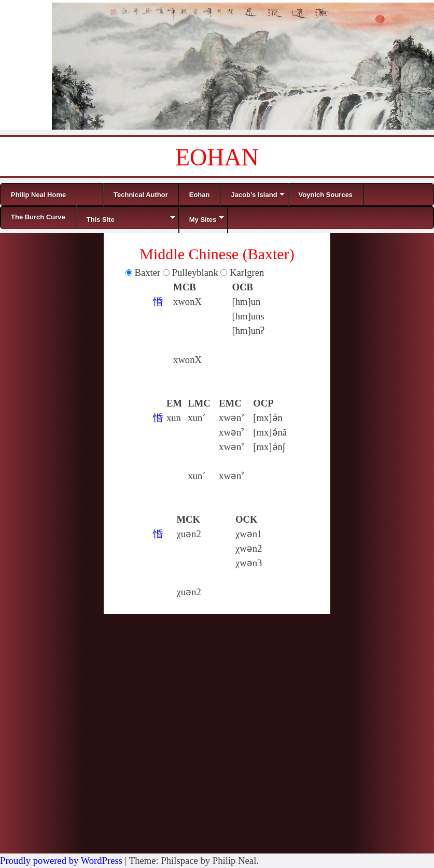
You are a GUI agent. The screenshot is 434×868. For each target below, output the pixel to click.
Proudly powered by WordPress (61, 860)
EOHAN (217, 157)
